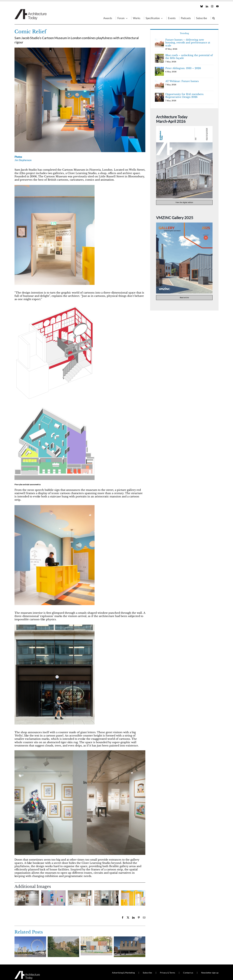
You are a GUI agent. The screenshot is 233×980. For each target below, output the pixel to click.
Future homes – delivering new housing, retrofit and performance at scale (188, 43)
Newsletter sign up (210, 973)
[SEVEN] (30, 938)
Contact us (188, 973)
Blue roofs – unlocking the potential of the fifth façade (189, 57)
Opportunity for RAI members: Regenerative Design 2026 (185, 96)
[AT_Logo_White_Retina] (27, 972)
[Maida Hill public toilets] (96, 938)
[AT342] (184, 127)
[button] (214, 18)
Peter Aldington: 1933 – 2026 (183, 68)
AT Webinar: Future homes (182, 81)
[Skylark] (63, 938)
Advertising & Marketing (123, 973)
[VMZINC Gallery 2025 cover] (184, 224)
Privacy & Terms (168, 973)
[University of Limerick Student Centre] (130, 938)
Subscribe (147, 973)
